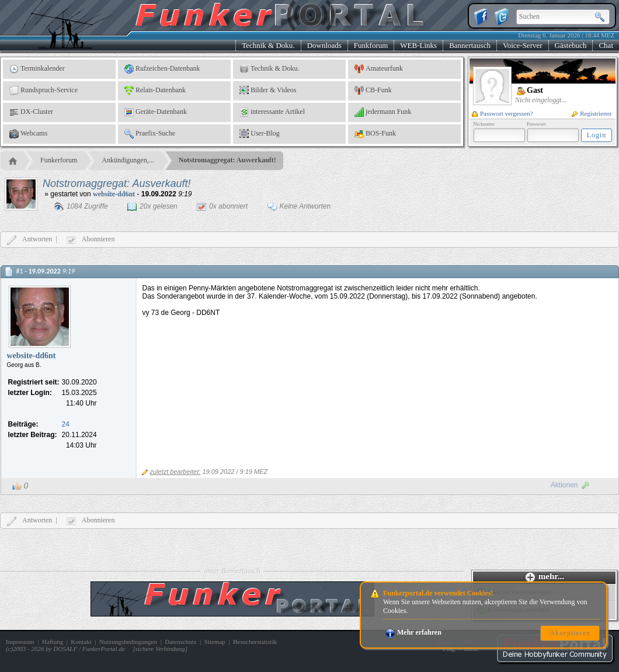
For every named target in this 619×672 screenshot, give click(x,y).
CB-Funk (373, 91)
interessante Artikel (272, 112)
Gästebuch (571, 45)
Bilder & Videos (268, 91)
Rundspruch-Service (44, 91)
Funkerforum (59, 160)
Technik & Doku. (268, 45)
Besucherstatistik (255, 642)
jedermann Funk (383, 112)
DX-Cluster (31, 112)
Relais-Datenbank (155, 91)
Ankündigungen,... (128, 160)
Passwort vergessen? (502, 113)
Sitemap (215, 642)
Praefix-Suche (150, 134)
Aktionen (570, 485)
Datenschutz (180, 642)
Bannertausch (470, 45)
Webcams (28, 134)
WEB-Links (418, 45)
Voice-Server (523, 45)
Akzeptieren (570, 633)
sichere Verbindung (160, 649)
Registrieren (592, 113)
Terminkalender (37, 69)
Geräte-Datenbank (156, 112)
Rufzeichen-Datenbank (162, 69)
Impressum (20, 642)
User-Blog (260, 134)
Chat (606, 45)
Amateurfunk (379, 69)
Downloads (324, 45)
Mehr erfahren (413, 632)
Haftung (53, 642)
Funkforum (371, 45)
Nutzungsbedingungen (128, 642)
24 (66, 424)
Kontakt (81, 642)
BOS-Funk (375, 134)
